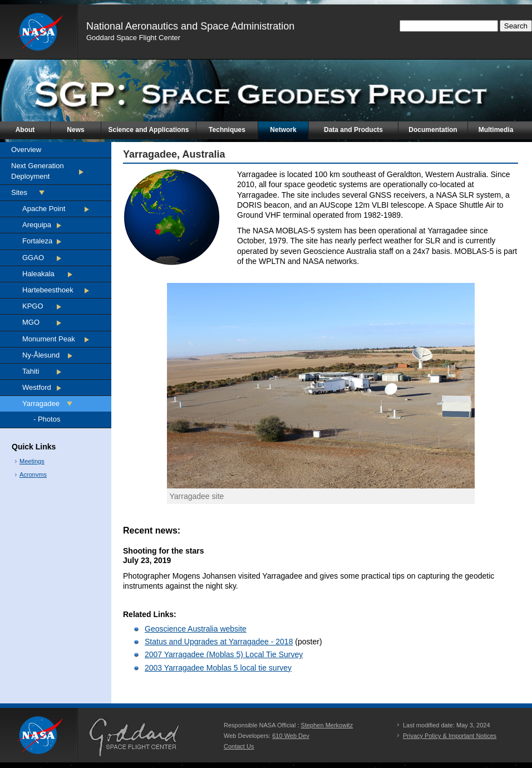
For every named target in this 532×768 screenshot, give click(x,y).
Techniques (227, 130)
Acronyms (33, 475)
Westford (37, 387)
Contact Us (239, 746)
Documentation (433, 130)
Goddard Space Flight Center (133, 38)
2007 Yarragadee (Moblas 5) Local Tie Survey (224, 654)
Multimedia (496, 130)
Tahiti (31, 371)
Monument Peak (49, 339)
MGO (31, 322)
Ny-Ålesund (41, 355)
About (25, 130)
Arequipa (37, 225)
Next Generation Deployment (38, 171)
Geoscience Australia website (196, 629)
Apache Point (44, 209)
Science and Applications (149, 130)
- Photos (47, 419)
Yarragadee (41, 403)
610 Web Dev (290, 736)
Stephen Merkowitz (327, 725)
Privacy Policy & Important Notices (450, 736)
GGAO (33, 258)
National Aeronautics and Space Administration (190, 26)
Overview (26, 150)
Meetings (32, 461)
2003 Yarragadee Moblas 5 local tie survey (218, 668)
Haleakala (38, 274)
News (75, 130)
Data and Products (353, 130)
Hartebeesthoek (48, 290)
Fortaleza (37, 241)
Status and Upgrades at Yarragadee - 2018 (219, 642)
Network (283, 130)
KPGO (33, 306)
